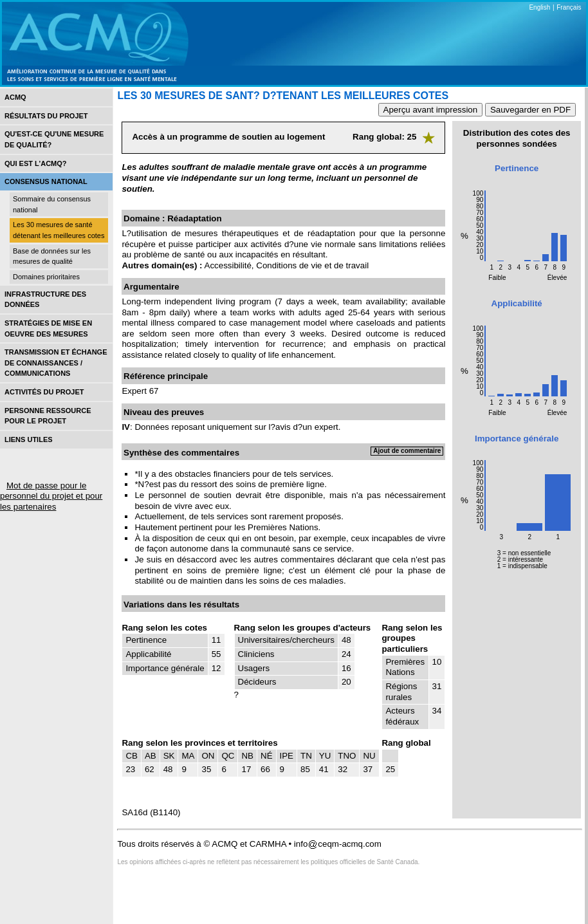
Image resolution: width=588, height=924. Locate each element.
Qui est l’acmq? (36, 163)
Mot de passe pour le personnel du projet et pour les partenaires (51, 496)
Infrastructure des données (45, 300)
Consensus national (46, 181)
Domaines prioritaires (46, 277)
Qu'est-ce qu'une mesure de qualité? (54, 139)
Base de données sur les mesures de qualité (52, 256)
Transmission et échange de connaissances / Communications (56, 363)
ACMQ (15, 97)
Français (569, 7)
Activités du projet (44, 392)
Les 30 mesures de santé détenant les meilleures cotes (59, 230)
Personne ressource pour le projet (48, 416)
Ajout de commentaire (407, 451)
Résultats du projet (46, 116)
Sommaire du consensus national (52, 204)
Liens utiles (29, 439)
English (539, 7)
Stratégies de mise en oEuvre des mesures (48, 328)
